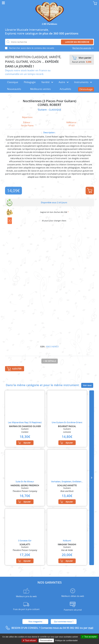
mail (91, 628)
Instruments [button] (83, 82)
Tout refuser (29, 640)
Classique (13, 82)
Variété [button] (47, 82)
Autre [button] (64, 82)
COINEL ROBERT (49, 105)
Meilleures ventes (40, 89)
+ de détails (50, 361)
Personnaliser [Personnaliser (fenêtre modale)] (46, 640)
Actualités (65, 89)
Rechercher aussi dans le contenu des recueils (32, 48)
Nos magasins (35, 622)
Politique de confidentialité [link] (66, 640)
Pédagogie (30, 82)
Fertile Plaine (27, 126)
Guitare (43, 110)
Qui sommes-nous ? (64, 622)
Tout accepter (89, 637)
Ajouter (90, 191)
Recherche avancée (82, 48)
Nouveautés (14, 89)
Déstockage (86, 89)
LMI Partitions (50, 24)
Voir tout (87, 385)
